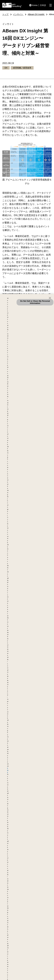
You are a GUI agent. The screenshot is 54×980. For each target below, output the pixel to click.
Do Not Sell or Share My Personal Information (35, 302)
